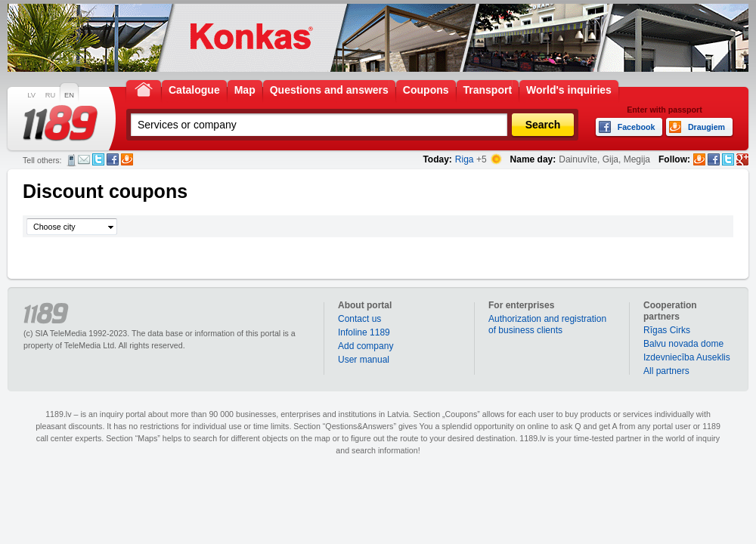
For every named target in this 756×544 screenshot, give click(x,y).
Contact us (359, 319)
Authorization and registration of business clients (547, 325)
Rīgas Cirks (667, 330)
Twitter (98, 159)
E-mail (84, 159)
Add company (366, 346)
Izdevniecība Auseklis (687, 357)
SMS (71, 160)
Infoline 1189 (364, 332)
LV (31, 95)
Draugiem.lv (127, 159)
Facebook (113, 159)
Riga (465, 159)
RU (50, 95)
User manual (364, 360)
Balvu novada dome (683, 344)
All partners (666, 371)
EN (69, 95)
